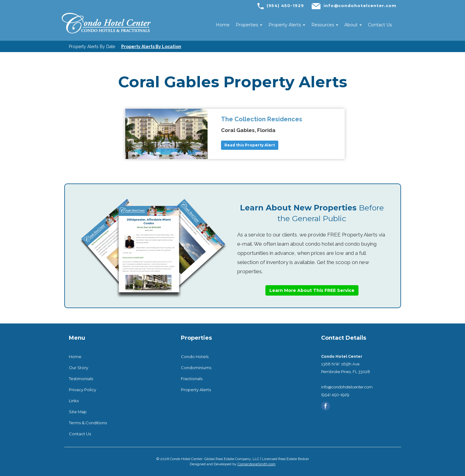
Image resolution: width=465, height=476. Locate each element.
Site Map (78, 412)
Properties (249, 25)
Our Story (79, 368)
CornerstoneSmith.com (257, 464)
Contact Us (380, 25)
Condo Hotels (195, 357)
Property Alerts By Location (151, 47)
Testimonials (81, 379)
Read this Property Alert (250, 145)
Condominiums (196, 368)
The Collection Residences (262, 119)
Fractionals (192, 379)
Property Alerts (287, 25)
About (353, 25)
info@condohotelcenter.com (360, 6)
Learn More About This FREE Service (312, 290)
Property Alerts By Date (92, 47)
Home (223, 25)
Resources (325, 25)
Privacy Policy (82, 390)
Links (74, 401)
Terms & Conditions (88, 423)
